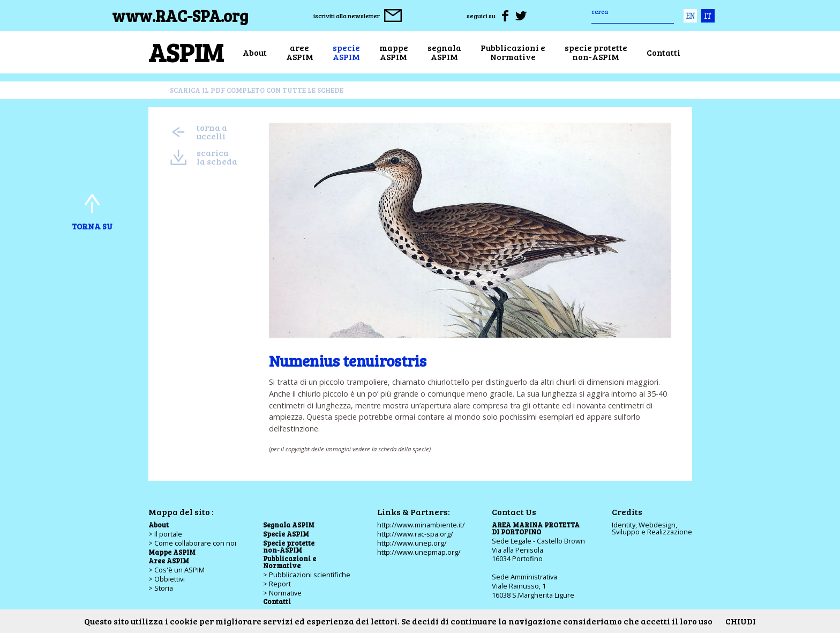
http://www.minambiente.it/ (421, 525)
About (255, 52)
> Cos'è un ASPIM (177, 570)
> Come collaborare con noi (192, 543)
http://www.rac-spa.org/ (415, 534)
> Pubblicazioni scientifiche (307, 575)
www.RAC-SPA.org (180, 16)
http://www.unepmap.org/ (419, 552)
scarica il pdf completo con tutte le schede (257, 90)
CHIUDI (741, 621)
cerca (600, 11)
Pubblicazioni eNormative (513, 52)
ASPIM (186, 52)
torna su (92, 210)
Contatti (663, 52)
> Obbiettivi (167, 579)
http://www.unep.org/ (412, 543)
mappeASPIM (394, 52)
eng (690, 16)
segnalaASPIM (444, 52)
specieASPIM (346, 52)
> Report (277, 584)
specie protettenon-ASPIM (596, 52)
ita (708, 16)
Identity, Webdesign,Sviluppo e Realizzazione (652, 528)
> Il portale (165, 534)
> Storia (161, 588)
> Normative (282, 593)
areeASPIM (300, 52)
